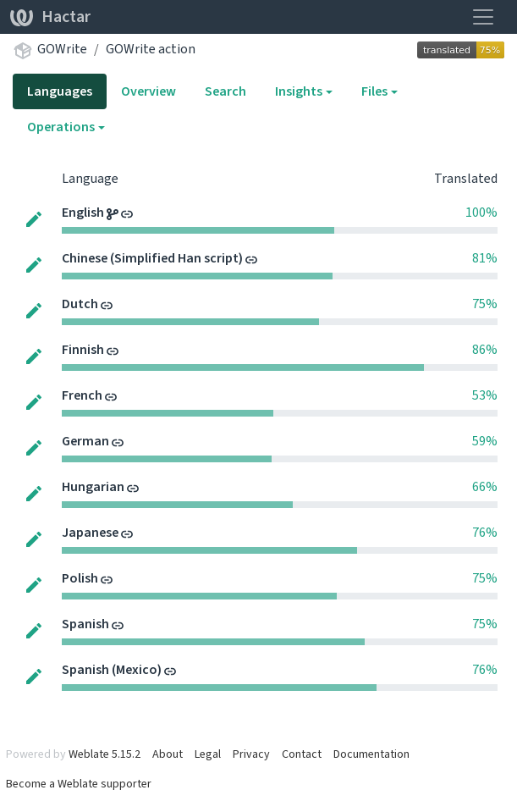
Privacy (251, 754)
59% (485, 441)
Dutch (81, 304)
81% (485, 258)
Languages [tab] (60, 91)
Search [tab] (225, 91)
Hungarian (94, 486)
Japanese (91, 532)
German (87, 441)
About (168, 754)
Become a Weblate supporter (79, 784)
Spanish (87, 624)
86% (485, 349)
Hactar (50, 17)
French (83, 395)
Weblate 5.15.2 (104, 754)
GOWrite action (151, 49)
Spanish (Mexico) (113, 669)
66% (485, 486)
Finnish (84, 349)
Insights (299, 91)
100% (481, 212)
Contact (302, 754)
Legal (208, 754)
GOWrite (62, 49)
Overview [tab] (148, 91)
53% (485, 395)
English (84, 212)
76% (485, 532)
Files (374, 91)
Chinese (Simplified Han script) (154, 258)
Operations (61, 127)
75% (485, 304)
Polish (81, 578)
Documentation (371, 754)
